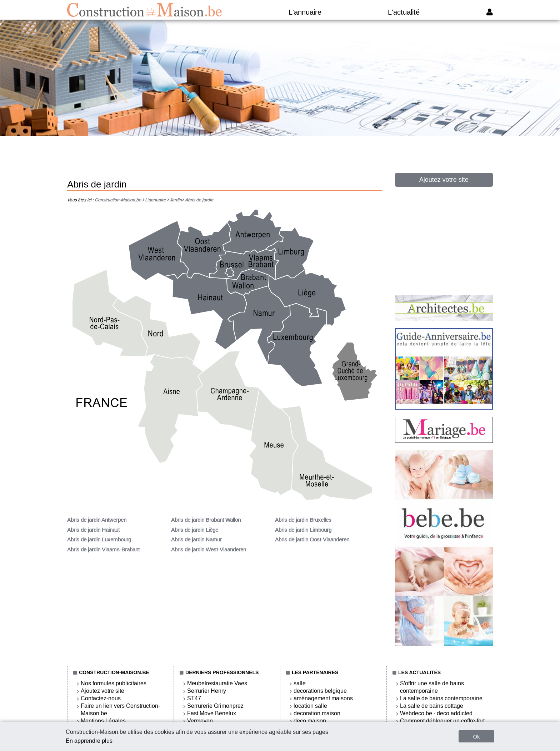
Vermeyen (200, 721)
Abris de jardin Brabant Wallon (206, 520)
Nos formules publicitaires (114, 683)
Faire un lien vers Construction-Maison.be (120, 710)
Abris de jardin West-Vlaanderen (209, 550)
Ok (476, 737)
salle (300, 683)
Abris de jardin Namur (196, 540)
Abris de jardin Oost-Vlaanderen (312, 540)
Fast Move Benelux (212, 713)
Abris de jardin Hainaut (93, 530)
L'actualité (404, 12)
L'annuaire (305, 12)
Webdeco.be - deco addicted (436, 713)
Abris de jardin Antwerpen (97, 520)
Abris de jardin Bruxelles (303, 520)
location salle (310, 706)
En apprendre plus (89, 741)
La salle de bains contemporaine (441, 698)
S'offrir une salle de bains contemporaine (432, 687)
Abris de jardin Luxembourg (99, 540)
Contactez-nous (101, 698)
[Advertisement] (280, 157)
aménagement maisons (323, 698)
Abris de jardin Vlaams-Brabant (103, 550)
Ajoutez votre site (444, 180)
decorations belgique (320, 691)
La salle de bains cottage (432, 706)
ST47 (194, 698)
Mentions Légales (103, 721)
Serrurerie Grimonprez (215, 706)
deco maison (310, 721)
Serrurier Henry (207, 691)
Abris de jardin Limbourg (303, 530)
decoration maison (317, 713)
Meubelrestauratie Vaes (217, 683)
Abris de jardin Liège (195, 530)
